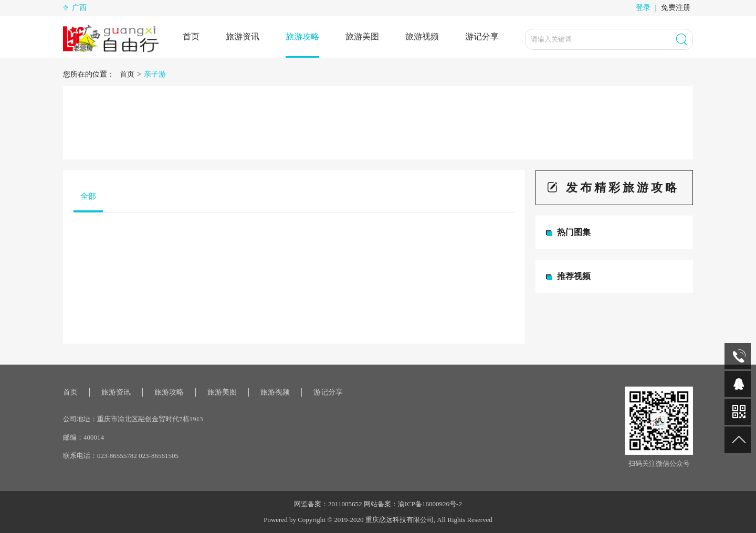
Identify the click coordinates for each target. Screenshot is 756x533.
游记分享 (482, 36)
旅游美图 (362, 36)
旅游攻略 (302, 36)
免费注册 (676, 8)
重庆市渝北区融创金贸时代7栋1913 (150, 419)
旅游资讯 (243, 36)
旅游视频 (422, 36)
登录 (643, 8)
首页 (191, 36)
